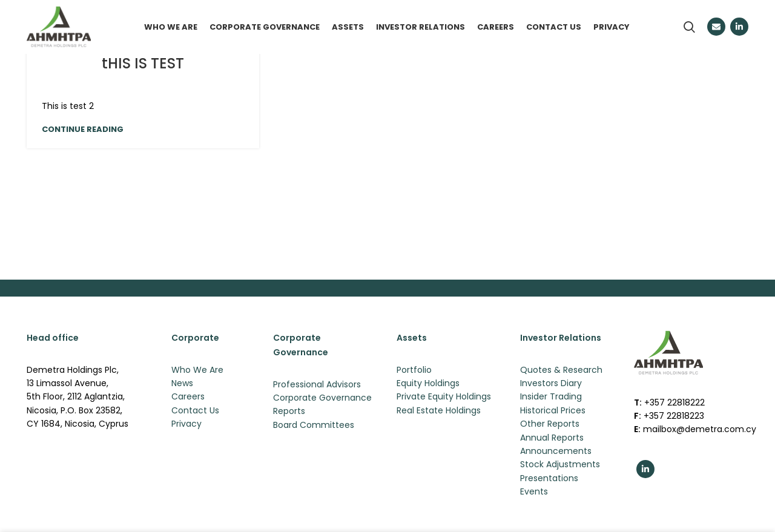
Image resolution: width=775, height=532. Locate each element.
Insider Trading (551, 398)
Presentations (549, 479)
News (182, 384)
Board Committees (314, 425)
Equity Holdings (428, 384)
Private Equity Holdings (444, 398)
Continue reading (83, 130)
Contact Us (195, 411)
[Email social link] (716, 27)
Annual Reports (552, 438)
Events (534, 493)
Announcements (556, 452)
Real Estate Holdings (439, 411)
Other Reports (550, 425)
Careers (188, 398)
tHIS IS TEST (143, 64)
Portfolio (414, 370)
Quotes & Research (561, 370)
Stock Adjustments (560, 465)
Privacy (186, 425)
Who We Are (197, 370)
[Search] (689, 27)
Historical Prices (553, 411)
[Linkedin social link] (739, 27)
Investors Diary (551, 384)
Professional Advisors (317, 385)
